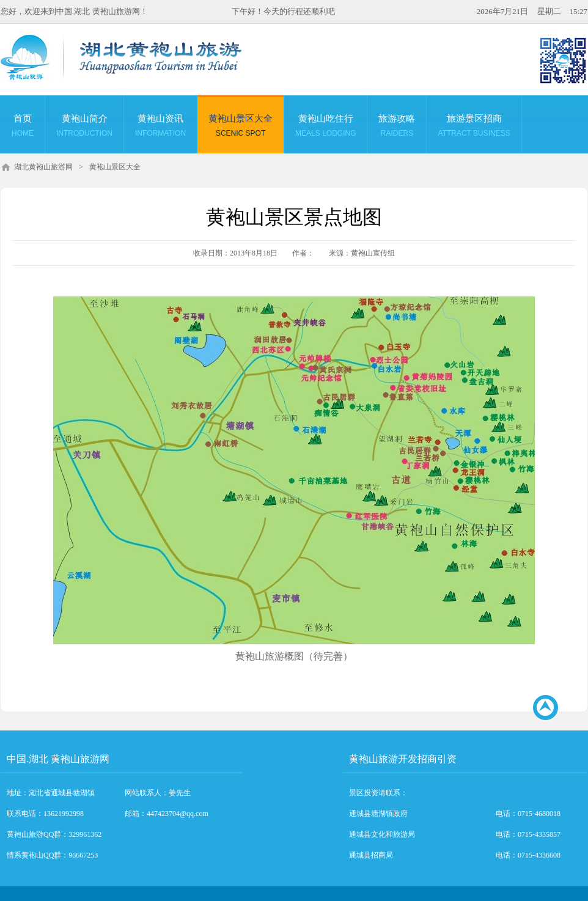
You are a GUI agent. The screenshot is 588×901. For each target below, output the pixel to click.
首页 (23, 127)
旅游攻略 (397, 127)
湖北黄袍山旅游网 (43, 167)
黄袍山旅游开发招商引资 (403, 759)
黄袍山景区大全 (241, 127)
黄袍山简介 (84, 127)
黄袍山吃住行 (325, 127)
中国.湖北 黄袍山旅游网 (58, 759)
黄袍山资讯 (160, 127)
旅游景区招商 (474, 127)
